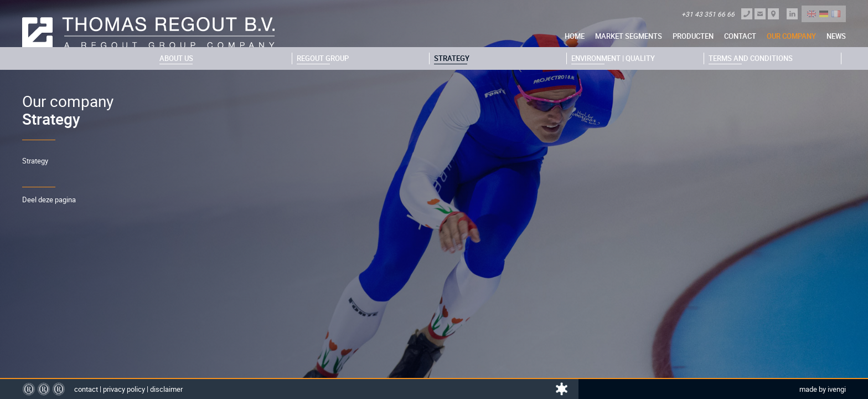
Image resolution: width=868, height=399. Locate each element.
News (836, 36)
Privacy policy (124, 389)
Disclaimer (166, 389)
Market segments (629, 36)
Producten (693, 36)
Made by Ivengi (823, 389)
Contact (740, 36)
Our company (791, 36)
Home (575, 36)
